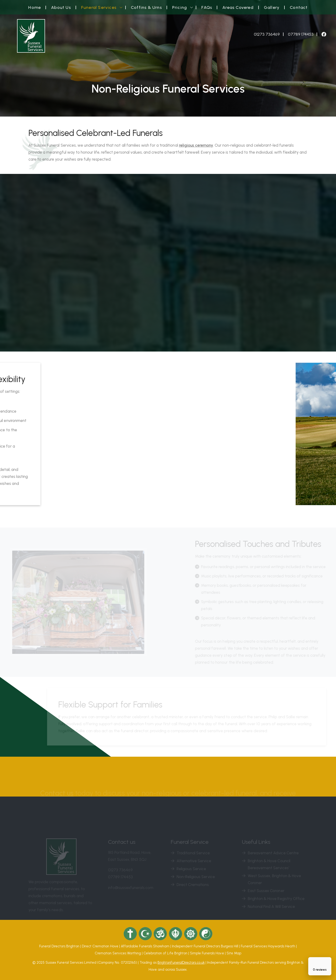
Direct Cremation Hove (100, 946)
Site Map (234, 953)
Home (35, 7)
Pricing (180, 7)
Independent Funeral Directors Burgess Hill (205, 946)
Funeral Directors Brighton (59, 946)
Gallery (272, 7)
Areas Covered (238, 7)
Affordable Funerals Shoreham (145, 946)
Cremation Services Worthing (118, 953)
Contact (299, 7)
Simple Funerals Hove (207, 953)
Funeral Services (99, 7)
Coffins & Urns (146, 7)
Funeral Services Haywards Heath (268, 946)
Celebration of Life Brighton (165, 953)
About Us (61, 7)
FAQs (207, 7)
